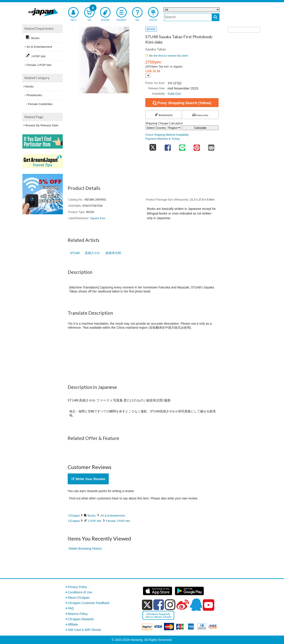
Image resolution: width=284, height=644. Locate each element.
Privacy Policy (77, 587)
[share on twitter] (153, 146)
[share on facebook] (168, 146)
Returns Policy (78, 614)
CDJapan (74, 516)
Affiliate (73, 624)
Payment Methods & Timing (162, 139)
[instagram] (170, 605)
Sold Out (174, 94)
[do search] (216, 17)
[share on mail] (211, 146)
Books (92, 516)
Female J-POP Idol (118, 521)
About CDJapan (79, 598)
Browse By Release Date (42, 125)
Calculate (200, 128)
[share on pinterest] (197, 146)
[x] (147, 605)
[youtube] (209, 605)
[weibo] (183, 605)
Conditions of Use (80, 592)
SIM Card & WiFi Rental (84, 630)
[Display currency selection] (148, 76)
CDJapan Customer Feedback (89, 603)
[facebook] (159, 605)
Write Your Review (88, 479)
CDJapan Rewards (81, 619)
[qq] (196, 605)
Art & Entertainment (113, 516)
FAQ (71, 608)
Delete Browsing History (85, 549)
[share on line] (182, 146)
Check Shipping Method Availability (167, 135)
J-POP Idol (95, 521)
